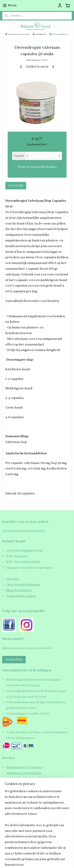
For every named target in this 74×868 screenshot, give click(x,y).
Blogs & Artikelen (19, 590)
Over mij (12, 579)
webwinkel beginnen (50, 854)
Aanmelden (14, 659)
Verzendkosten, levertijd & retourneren (35, 779)
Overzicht (16, 186)
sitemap (32, 854)
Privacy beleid (17, 790)
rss (38, 854)
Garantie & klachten (21, 784)
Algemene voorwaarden (24, 773)
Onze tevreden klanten (23, 585)
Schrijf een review (20, 796)
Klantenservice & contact (25, 767)
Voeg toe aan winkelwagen (37, 167)
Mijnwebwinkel (37, 861)
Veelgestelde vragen (21, 596)
